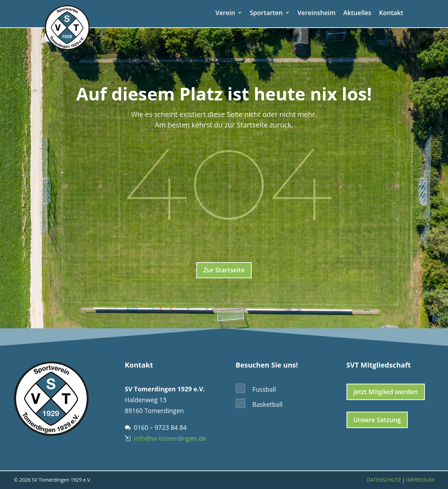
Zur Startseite (224, 270)
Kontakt (391, 13)
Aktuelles (357, 13)
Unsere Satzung (377, 420)
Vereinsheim (317, 13)
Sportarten (266, 13)
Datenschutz (384, 480)
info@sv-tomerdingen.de (170, 438)
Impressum (420, 480)
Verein (225, 13)
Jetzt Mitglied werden (386, 392)
